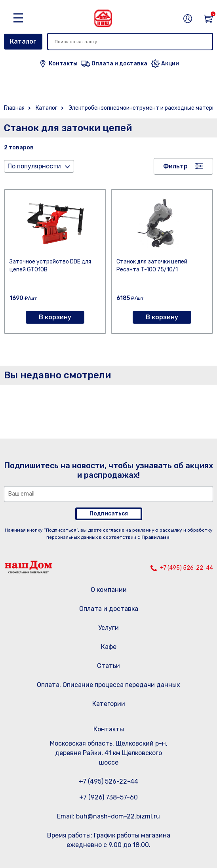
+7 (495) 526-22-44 (187, 568)
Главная (14, 108)
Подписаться (109, 514)
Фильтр (175, 166)
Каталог (23, 41)
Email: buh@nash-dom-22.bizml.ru (108, 816)
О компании (109, 590)
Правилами (155, 537)
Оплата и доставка (109, 609)
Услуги (108, 628)
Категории (109, 704)
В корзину (55, 317)
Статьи (108, 666)
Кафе (109, 647)
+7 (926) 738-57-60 (108, 797)
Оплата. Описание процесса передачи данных (108, 685)
